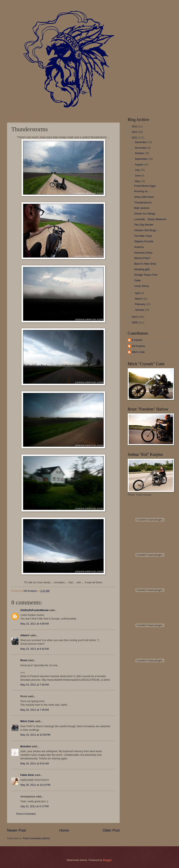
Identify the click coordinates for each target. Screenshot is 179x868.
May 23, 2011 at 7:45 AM (34, 710)
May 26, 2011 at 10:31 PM (35, 785)
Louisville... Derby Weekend (150, 219)
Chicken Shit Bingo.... (147, 230)
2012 (135, 132)
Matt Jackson (142, 208)
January (140, 310)
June (138, 176)
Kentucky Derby (143, 253)
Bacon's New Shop (145, 264)
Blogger (107, 860)
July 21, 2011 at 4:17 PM (34, 806)
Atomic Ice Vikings (145, 214)
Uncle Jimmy (142, 286)
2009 (135, 322)
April (138, 293)
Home (64, 830)
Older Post (111, 830)
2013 (135, 126)
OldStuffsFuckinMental (34, 610)
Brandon (26, 746)
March (139, 299)
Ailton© (25, 635)
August (139, 164)
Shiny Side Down (144, 197)
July (137, 170)
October (140, 153)
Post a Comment (26, 814)
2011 (135, 138)
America (139, 247)
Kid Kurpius (138, 346)
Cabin (138, 280)
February (140, 304)
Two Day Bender (144, 225)
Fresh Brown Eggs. (145, 186)
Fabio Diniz (27, 775)
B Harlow (137, 340)
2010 (135, 317)
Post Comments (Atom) (36, 838)
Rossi (24, 660)
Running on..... (143, 191)
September (141, 159)
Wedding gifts (142, 269)
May (138, 181)
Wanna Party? (142, 258)
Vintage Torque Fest (146, 275)
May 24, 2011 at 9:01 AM (34, 763)
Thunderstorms (143, 203)
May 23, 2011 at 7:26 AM (34, 685)
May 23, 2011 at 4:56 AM (34, 624)
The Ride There (143, 236)
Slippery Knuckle (144, 241)
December (141, 142)
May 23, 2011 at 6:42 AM (34, 649)
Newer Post (16, 830)
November (141, 148)
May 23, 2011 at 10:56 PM (35, 735)
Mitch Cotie (27, 721)
